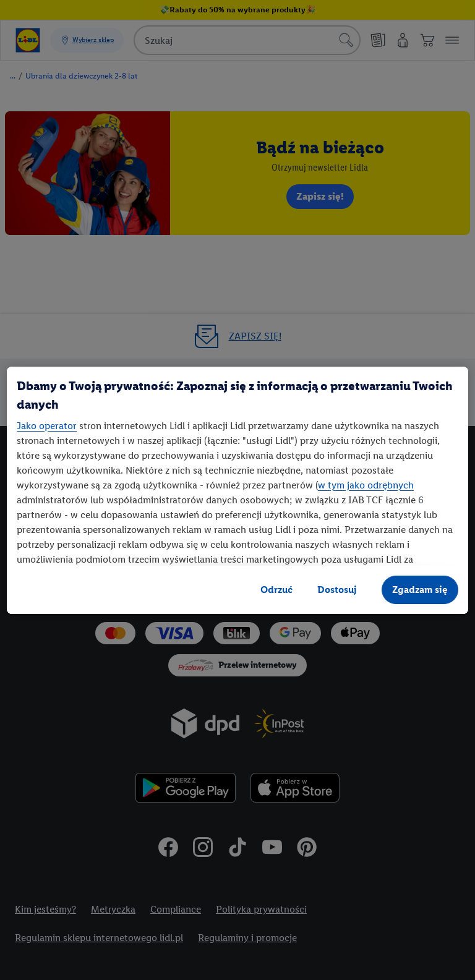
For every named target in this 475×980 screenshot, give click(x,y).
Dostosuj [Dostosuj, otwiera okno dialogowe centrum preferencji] (337, 590)
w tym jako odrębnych (366, 485)
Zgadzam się (420, 590)
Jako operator (47, 426)
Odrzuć (276, 590)
